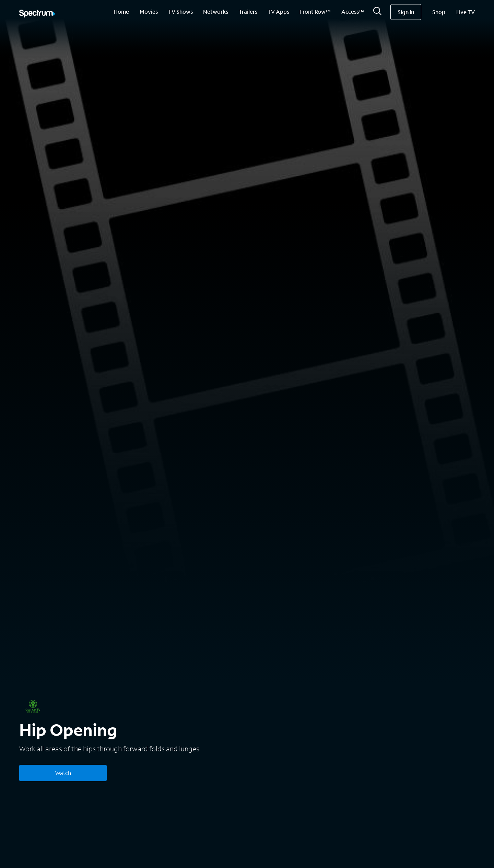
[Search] (377, 13)
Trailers (248, 11)
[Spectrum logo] (37, 14)
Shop (439, 12)
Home (121, 11)
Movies (149, 11)
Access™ (353, 11)
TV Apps (278, 11)
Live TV (466, 12)
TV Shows (180, 11)
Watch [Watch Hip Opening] (63, 773)
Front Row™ (315, 11)
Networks (216, 11)
